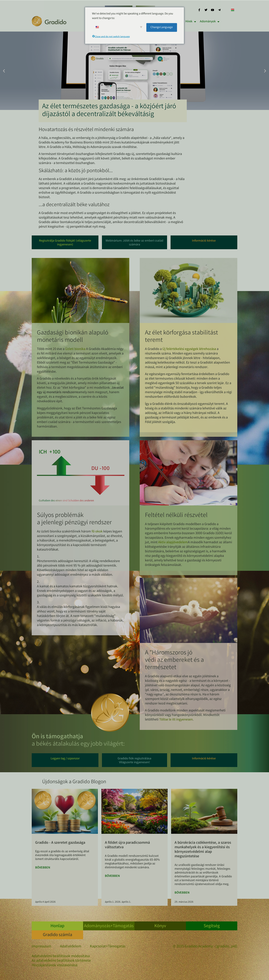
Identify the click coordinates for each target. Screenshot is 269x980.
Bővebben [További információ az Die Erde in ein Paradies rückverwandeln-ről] (112, 876)
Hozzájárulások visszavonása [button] (55, 966)
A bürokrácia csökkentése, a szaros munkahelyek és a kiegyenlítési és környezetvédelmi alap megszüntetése (203, 850)
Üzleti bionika (75, 349)
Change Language (162, 27)
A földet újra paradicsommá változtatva (127, 845)
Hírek (191, 22)
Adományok (210, 22)
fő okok (97, 532)
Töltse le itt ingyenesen (176, 720)
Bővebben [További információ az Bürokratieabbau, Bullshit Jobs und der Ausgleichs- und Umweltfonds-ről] (182, 893)
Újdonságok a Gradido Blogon (74, 782)
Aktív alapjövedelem (173, 542)
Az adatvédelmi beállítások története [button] (61, 961)
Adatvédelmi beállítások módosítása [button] (61, 956)
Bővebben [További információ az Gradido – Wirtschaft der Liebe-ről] (43, 868)
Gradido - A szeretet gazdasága (60, 843)
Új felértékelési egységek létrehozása (189, 349)
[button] (4, 71)
